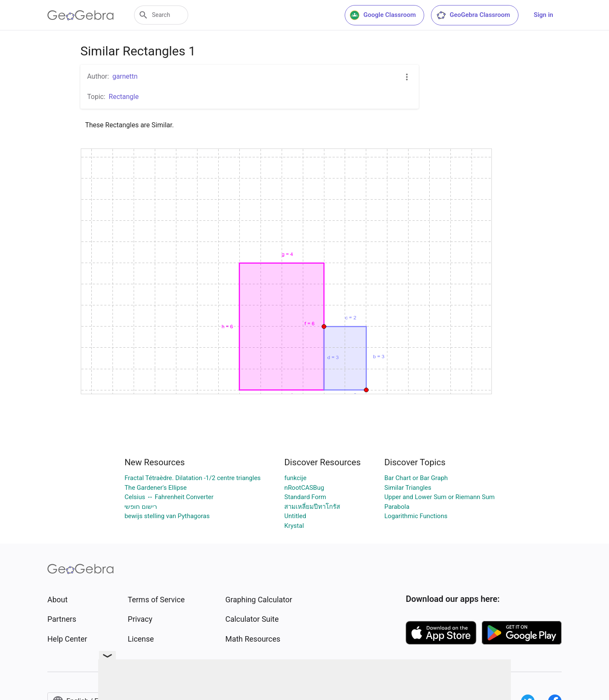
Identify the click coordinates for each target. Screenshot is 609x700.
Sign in (543, 15)
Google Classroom (383, 15)
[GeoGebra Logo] (81, 15)
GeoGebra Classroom (473, 15)
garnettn (125, 76)
